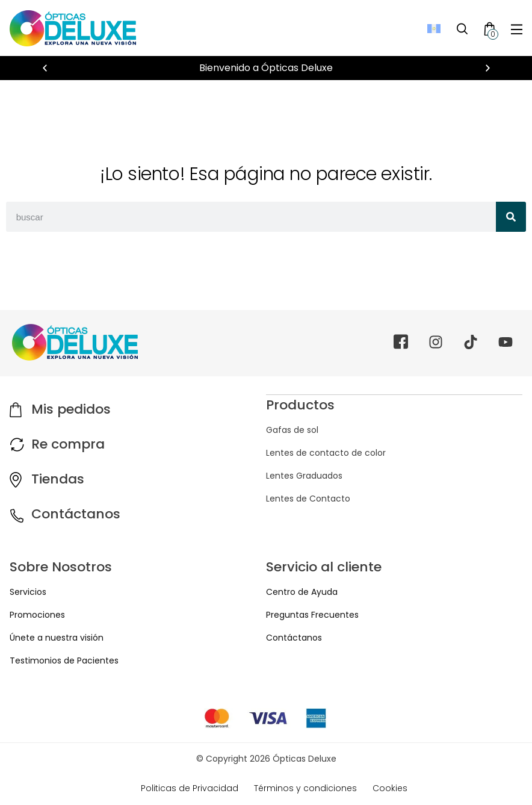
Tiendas (58, 479)
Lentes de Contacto (308, 498)
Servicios (28, 592)
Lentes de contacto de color (326, 452)
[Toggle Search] (462, 28)
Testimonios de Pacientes (64, 660)
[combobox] (251, 217)
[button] (45, 68)
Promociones (37, 615)
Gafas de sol (292, 429)
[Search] (511, 217)
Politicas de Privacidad (190, 788)
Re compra (68, 444)
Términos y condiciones (305, 788)
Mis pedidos (71, 409)
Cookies (390, 788)
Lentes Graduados (304, 475)
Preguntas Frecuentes (312, 615)
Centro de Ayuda (302, 592)
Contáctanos (76, 514)
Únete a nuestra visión (57, 638)
